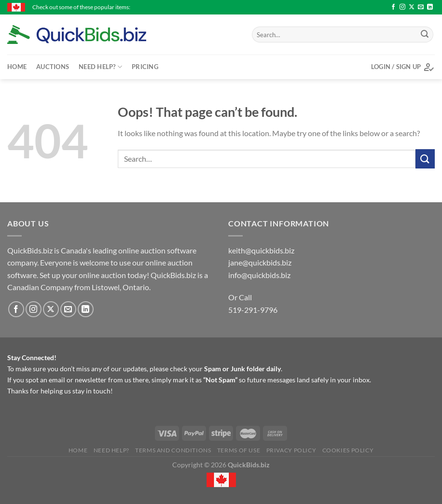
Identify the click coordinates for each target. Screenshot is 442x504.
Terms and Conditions (173, 450)
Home (17, 67)
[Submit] (425, 35)
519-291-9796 (253, 310)
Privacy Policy (291, 450)
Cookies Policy (348, 450)
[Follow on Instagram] (402, 7)
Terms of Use (239, 450)
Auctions (53, 67)
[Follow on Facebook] (393, 7)
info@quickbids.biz (259, 275)
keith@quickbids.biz (261, 250)
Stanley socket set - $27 (304, 7)
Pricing (145, 67)
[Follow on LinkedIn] (430, 7)
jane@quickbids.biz (260, 262)
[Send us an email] (421, 7)
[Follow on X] (412, 7)
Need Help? (100, 67)
